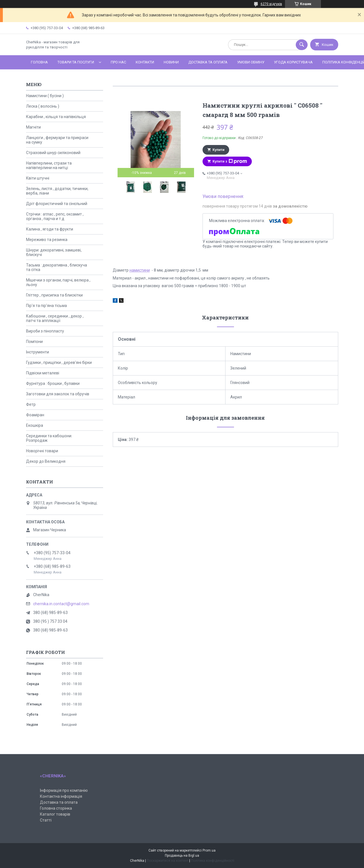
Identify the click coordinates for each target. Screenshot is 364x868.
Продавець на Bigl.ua (182, 856)
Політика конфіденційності (213, 861)
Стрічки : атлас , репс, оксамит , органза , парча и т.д (55, 216)
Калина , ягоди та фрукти (50, 229)
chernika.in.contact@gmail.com (61, 604)
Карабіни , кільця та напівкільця (56, 117)
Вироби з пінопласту (45, 331)
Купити (219, 150)
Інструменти (38, 352)
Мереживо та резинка (47, 240)
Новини (171, 62)
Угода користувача (293, 62)
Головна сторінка (56, 808)
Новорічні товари (42, 451)
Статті (46, 820)
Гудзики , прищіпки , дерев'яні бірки (59, 362)
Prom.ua (209, 850)
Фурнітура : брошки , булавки (53, 383)
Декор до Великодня (46, 461)
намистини (140, 270)
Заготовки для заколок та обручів (58, 394)
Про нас (118, 62)
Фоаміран (35, 415)
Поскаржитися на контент (168, 861)
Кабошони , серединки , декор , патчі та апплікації (55, 318)
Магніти (33, 127)
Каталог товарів (55, 814)
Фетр (31, 404)
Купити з (230, 161)
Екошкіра (35, 425)
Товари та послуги (76, 62)
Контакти (145, 62)
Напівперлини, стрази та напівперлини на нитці (49, 165)
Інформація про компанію (64, 790)
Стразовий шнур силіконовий (53, 153)
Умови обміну (251, 62)
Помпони (34, 342)
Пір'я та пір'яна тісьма (46, 306)
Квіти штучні (38, 178)
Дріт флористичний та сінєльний (57, 204)
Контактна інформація (61, 796)
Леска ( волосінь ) (43, 106)
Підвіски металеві (43, 373)
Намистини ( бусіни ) (45, 96)
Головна (39, 62)
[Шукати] (302, 45)
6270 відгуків (271, 4)
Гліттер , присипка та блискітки (54, 295)
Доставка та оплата (208, 62)
